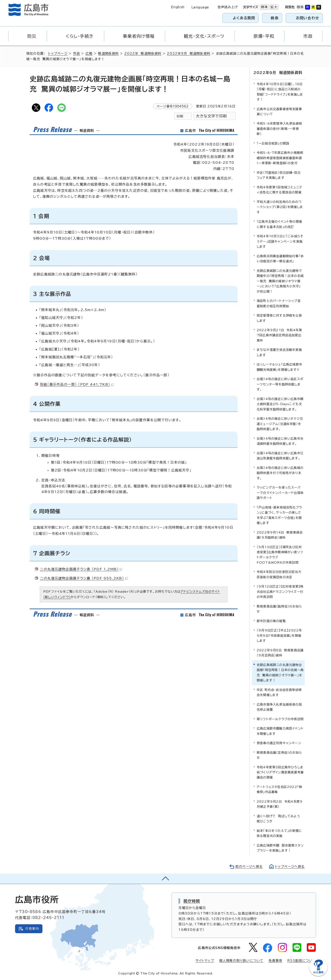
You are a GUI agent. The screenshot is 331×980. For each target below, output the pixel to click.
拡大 (273, 7)
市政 (76, 54)
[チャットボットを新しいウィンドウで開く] (318, 975)
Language (200, 7)
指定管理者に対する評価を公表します (279, 318)
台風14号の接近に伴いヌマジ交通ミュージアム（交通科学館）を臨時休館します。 (280, 424)
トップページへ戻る (290, 867)
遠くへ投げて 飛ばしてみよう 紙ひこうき (280, 819)
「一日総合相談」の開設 (273, 143)
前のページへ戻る (249, 867)
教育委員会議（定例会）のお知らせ (279, 755)
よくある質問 (244, 18)
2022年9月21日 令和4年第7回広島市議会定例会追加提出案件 (279, 335)
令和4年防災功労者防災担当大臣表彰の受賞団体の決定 (279, 574)
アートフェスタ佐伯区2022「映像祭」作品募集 (279, 789)
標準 (264, 7)
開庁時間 (192, 901)
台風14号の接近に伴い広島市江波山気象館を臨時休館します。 (280, 456)
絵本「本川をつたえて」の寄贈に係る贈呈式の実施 (279, 833)
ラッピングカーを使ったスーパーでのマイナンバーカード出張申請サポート (280, 493)
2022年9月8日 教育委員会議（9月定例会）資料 (280, 653)
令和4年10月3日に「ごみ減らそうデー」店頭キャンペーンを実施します (280, 241)
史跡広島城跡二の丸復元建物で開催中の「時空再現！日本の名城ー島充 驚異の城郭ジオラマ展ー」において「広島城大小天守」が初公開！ (280, 281)
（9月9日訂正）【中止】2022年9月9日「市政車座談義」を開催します (279, 635)
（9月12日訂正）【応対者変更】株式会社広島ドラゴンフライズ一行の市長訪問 (280, 592)
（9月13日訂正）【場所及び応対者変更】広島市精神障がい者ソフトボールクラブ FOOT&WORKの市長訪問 (280, 555)
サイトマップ (205, 961)
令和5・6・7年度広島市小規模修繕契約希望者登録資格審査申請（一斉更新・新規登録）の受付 (280, 158)
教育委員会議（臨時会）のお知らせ (279, 609)
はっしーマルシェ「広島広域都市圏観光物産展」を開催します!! (279, 367)
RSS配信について (302, 961)
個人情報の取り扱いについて (241, 961)
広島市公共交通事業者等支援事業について (279, 111)
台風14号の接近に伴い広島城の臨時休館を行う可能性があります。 (280, 473)
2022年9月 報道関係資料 (189, 54)
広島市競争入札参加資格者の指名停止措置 (279, 707)
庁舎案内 (32, 928)
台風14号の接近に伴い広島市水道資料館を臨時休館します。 (280, 441)
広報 (89, 54)
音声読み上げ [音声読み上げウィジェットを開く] (228, 7)
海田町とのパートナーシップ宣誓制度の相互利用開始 (279, 303)
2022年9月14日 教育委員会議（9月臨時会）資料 (280, 535)
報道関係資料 (108, 54)
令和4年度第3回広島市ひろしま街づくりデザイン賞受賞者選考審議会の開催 (280, 772)
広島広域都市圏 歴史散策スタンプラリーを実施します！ (280, 848)
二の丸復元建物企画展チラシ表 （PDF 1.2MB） (81, 569)
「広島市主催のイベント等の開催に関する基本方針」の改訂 (279, 224)
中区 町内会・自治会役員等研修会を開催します (279, 692)
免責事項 (275, 961)
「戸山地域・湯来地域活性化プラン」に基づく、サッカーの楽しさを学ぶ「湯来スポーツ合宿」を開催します (279, 515)
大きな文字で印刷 (211, 116)
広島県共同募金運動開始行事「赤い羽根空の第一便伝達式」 (280, 258)
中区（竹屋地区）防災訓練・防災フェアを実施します (279, 175)
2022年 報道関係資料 (143, 54)
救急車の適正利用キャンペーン (279, 743)
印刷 (180, 116)
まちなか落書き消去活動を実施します (279, 352)
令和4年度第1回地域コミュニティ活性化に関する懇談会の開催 (280, 190)
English (178, 7)
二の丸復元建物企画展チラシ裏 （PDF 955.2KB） (84, 578)
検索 (275, 18)
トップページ (58, 54)
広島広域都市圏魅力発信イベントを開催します (280, 731)
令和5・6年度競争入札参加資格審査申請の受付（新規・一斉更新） (279, 129)
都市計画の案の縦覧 (271, 621)
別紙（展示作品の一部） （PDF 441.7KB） (77, 384)
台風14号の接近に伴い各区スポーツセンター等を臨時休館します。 (280, 384)
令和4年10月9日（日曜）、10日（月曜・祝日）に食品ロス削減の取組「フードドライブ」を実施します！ (280, 92)
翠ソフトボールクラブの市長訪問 (280, 719)
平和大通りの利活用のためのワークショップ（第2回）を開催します (280, 207)
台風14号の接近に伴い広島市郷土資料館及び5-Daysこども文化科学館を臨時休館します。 (280, 404)
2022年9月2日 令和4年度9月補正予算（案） (280, 804)
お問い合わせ (308, 18)
